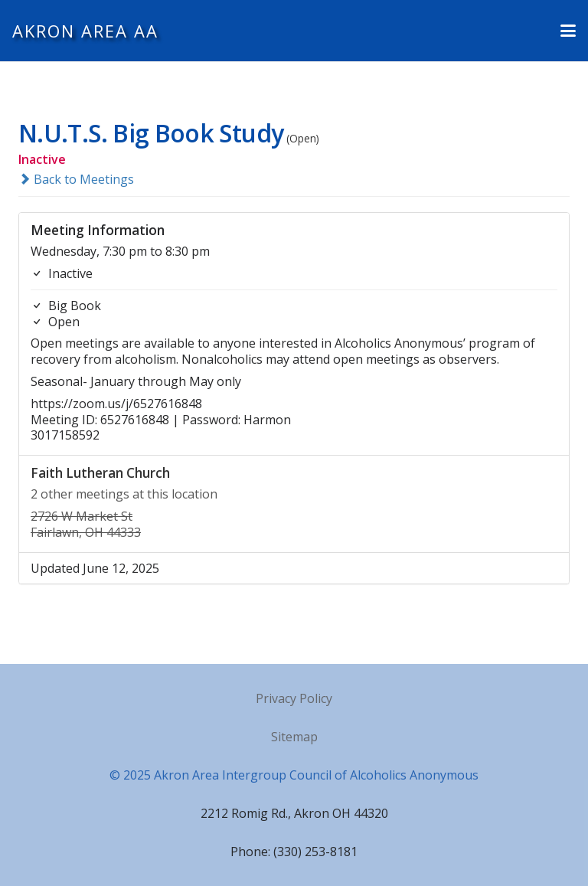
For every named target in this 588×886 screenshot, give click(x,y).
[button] (568, 31)
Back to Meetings (76, 179)
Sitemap (294, 737)
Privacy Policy (294, 698)
